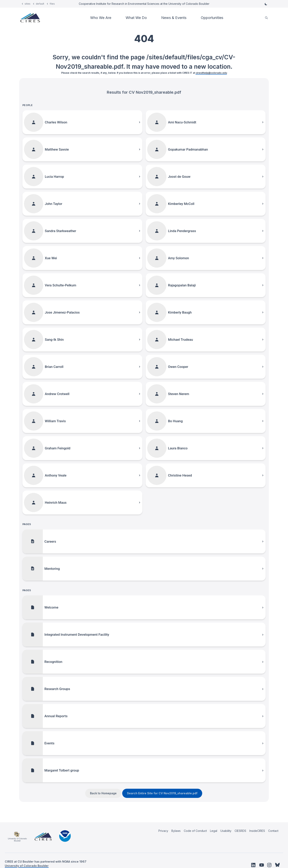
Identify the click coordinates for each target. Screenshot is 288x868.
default (40, 4)
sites (27, 4)
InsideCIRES (257, 831)
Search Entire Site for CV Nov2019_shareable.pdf (162, 793)
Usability (226, 831)
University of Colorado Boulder (27, 866)
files (52, 4)
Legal (214, 831)
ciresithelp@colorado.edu (211, 73)
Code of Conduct (195, 831)
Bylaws (176, 831)
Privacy (163, 831)
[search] (266, 18)
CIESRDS (240, 831)
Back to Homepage (103, 793)
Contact (273, 831)
